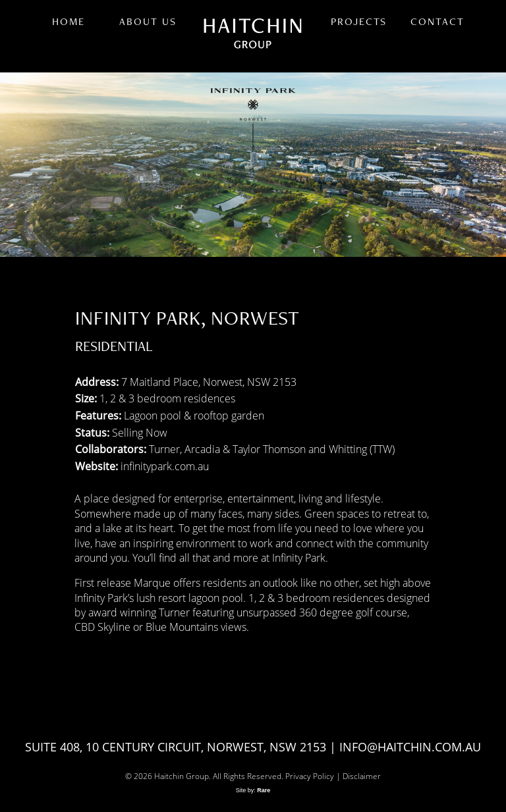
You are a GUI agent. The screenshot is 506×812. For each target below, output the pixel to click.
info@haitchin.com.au (410, 747)
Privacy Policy (310, 776)
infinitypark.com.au (165, 466)
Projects (359, 21)
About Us (148, 21)
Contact (437, 21)
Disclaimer (362, 776)
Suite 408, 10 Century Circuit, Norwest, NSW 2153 (176, 747)
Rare (264, 790)
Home (69, 21)
